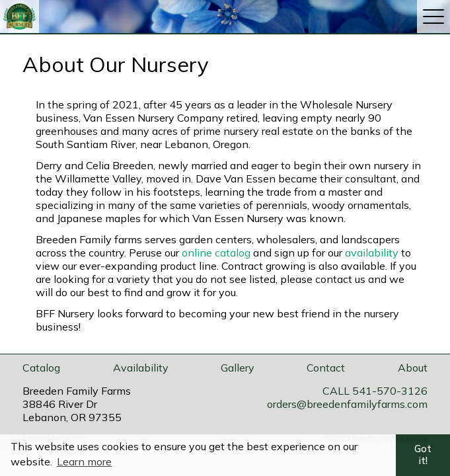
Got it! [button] (423, 455)
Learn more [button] (84, 461)
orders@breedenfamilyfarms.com (347, 404)
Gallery (238, 368)
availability (372, 253)
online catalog (216, 253)
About (413, 368)
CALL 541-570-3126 (375, 391)
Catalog (41, 368)
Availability (141, 368)
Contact (326, 368)
